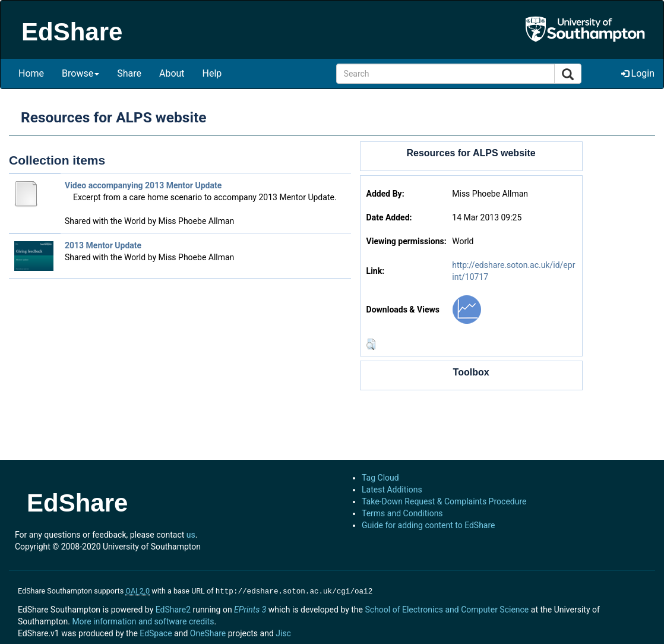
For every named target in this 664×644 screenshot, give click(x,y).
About (172, 73)
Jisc (283, 632)
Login (638, 73)
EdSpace (156, 632)
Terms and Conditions (402, 513)
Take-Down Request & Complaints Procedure (444, 501)
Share (129, 73)
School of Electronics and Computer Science (447, 608)
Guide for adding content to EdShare (429, 525)
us (191, 535)
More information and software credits (143, 620)
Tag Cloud (380, 478)
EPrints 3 (250, 608)
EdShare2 (173, 608)
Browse (80, 73)
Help (212, 73)
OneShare (208, 632)
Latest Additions (392, 490)
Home (31, 73)
